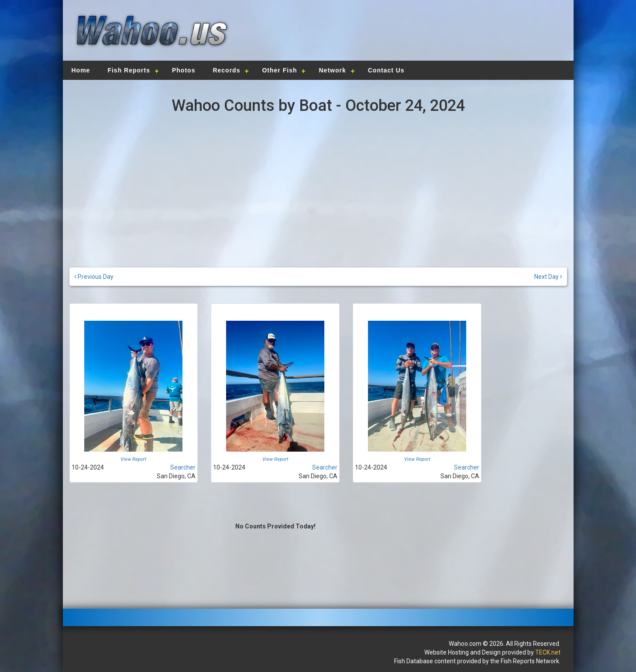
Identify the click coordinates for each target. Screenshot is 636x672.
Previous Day (94, 277)
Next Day (548, 277)
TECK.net (548, 652)
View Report (134, 459)
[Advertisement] (441, 28)
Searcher (183, 467)
